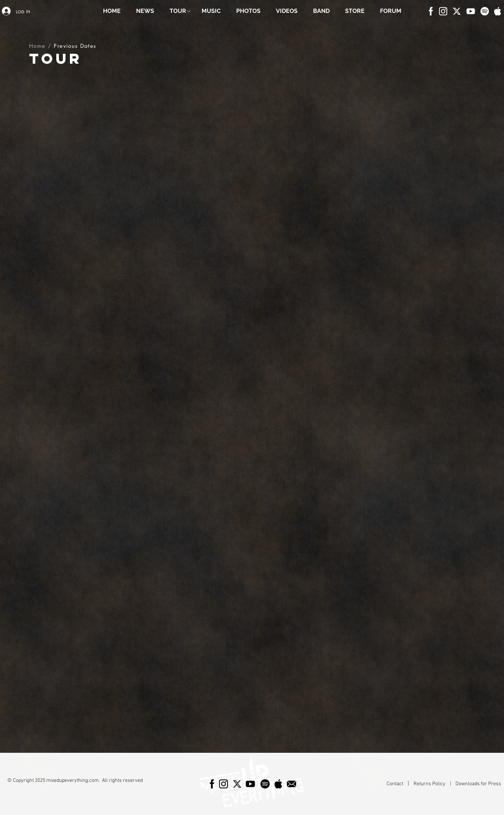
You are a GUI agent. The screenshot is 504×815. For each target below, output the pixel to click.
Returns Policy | (434, 784)
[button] (178, 11)
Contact (395, 784)
